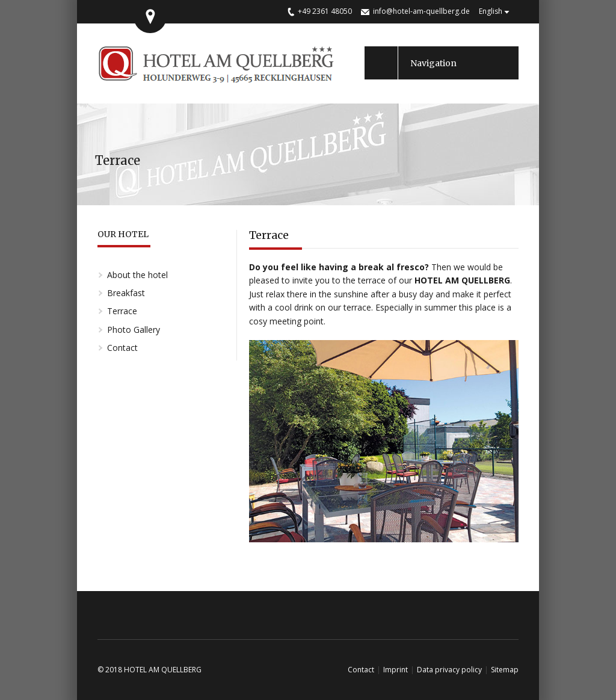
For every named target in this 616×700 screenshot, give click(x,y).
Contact (122, 348)
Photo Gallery (134, 330)
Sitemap (505, 670)
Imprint (396, 670)
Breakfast (126, 293)
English (491, 11)
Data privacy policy (449, 670)
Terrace (122, 311)
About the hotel (137, 275)
